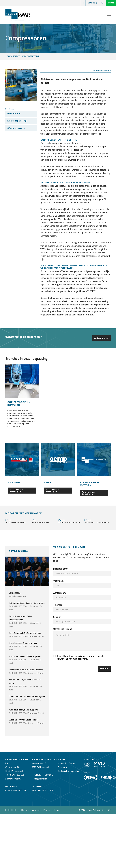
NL (102, 3)
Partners (92, 3)
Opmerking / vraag (63, 629)
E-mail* (57, 617)
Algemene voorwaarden (32, 810)
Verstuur (104, 669)
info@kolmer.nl (13, 779)
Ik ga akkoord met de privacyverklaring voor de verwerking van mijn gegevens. (79, 657)
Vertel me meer (101, 338)
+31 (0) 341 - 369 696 (15, 775)
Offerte (111, 3)
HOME (8, 56)
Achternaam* (60, 593)
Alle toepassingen (102, 71)
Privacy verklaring (52, 810)
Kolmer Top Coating (17, 121)
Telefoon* (58, 605)
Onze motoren (14, 114)
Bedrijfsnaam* (61, 569)
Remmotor (63, 767)
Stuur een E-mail (36, 636)
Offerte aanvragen (16, 128)
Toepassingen (19, 56)
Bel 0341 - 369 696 (18, 606)
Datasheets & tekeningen (16, 491)
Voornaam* (59, 581)
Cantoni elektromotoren (69, 771)
